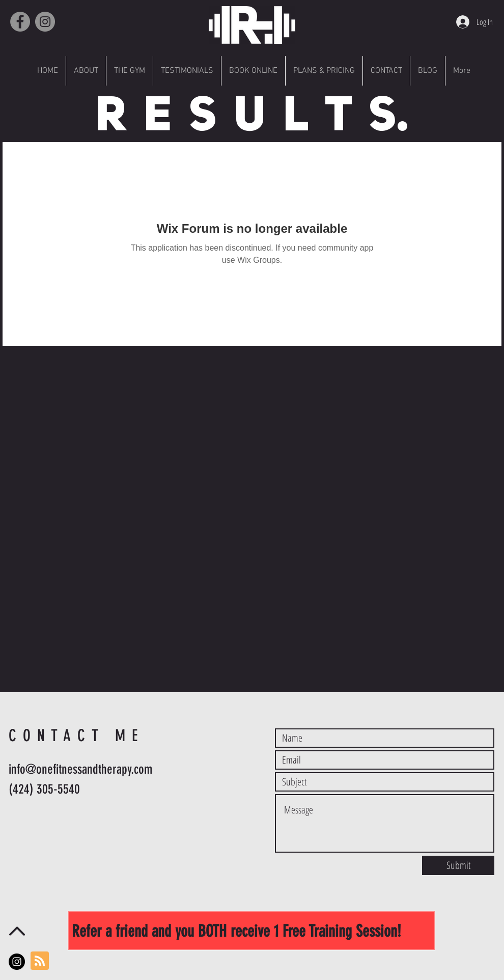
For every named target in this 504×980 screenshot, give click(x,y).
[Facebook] (20, 22)
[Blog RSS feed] (40, 961)
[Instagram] (45, 22)
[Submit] (458, 865)
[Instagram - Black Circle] (17, 962)
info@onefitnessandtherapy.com (80, 769)
